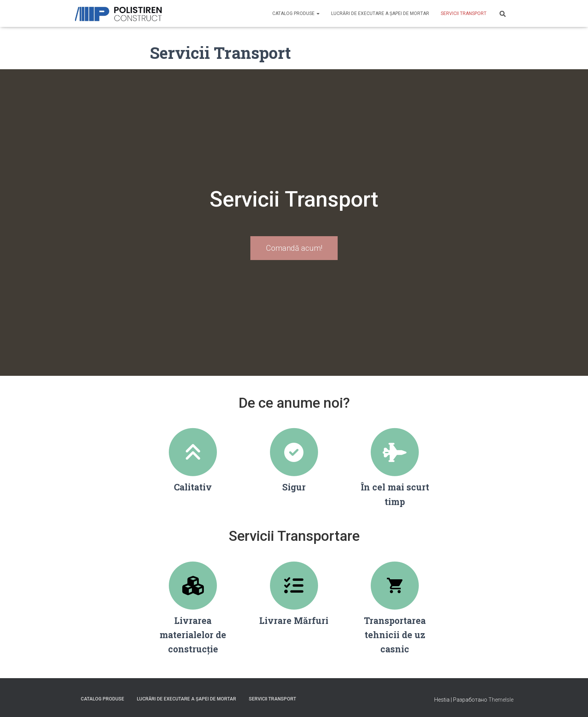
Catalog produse (296, 13)
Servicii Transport (464, 13)
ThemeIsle (501, 700)
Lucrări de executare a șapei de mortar (380, 13)
